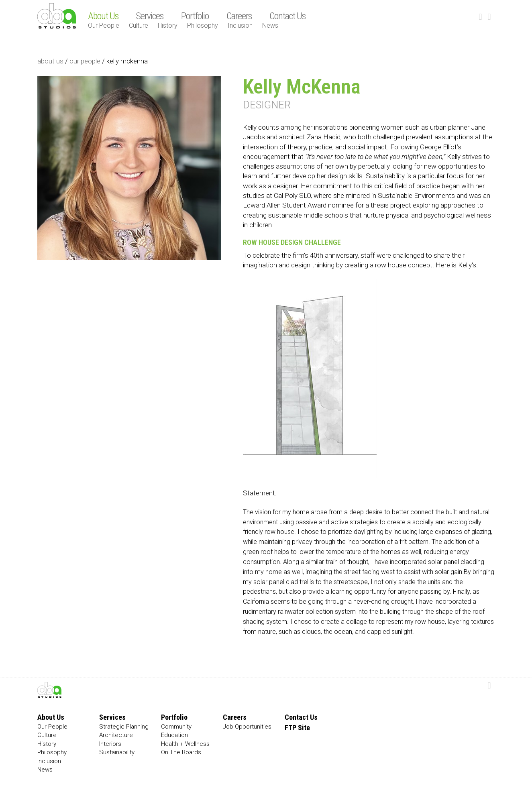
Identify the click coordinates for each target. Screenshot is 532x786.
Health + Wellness (185, 744)
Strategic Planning (124, 727)
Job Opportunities (247, 727)
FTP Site (297, 728)
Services (150, 16)
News (270, 25)
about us (50, 61)
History (168, 25)
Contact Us (287, 16)
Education (174, 735)
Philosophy (203, 25)
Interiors (110, 744)
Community (176, 727)
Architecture (116, 735)
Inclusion (240, 25)
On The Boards (181, 752)
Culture (139, 25)
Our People (104, 25)
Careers (239, 16)
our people (85, 61)
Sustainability (117, 752)
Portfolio (195, 16)
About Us (103, 16)
